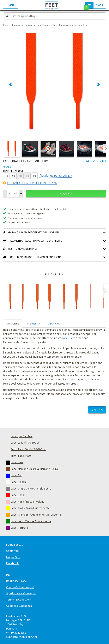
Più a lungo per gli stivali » (56, 175)
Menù (11, 5)
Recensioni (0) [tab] (33, 324)
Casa (6, 25)
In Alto (97, 410)
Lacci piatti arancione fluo (73, 25)
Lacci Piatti (69, 338)
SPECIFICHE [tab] (54, 324)
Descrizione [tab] (13, 324)
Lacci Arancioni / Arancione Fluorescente (34, 25)
